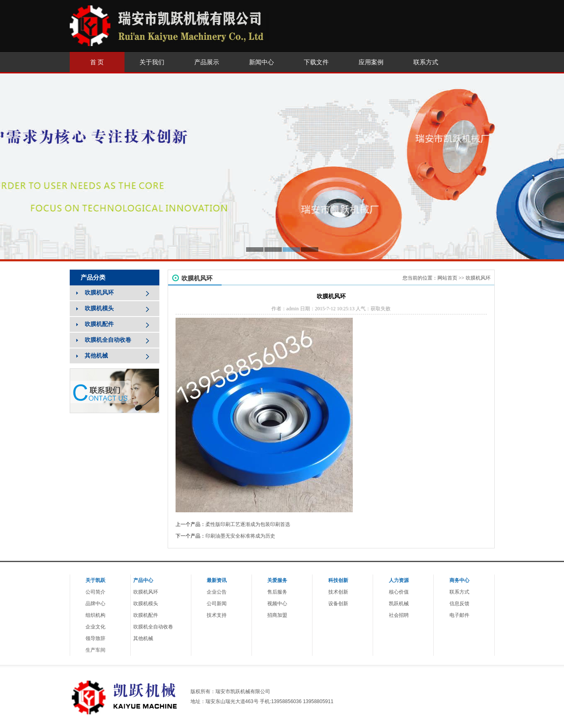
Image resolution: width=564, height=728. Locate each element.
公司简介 (95, 592)
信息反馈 (459, 604)
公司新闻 (217, 604)
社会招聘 (399, 615)
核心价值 (399, 592)
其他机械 (143, 638)
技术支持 (217, 615)
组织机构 (95, 615)
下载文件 (316, 62)
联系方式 (426, 62)
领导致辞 (95, 638)
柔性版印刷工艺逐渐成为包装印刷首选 (248, 524)
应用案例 (371, 62)
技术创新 (338, 592)
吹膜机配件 (146, 615)
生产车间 (95, 650)
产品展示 (207, 62)
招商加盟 (277, 615)
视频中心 (277, 604)
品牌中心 (95, 604)
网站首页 (447, 278)
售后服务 (277, 592)
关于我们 (152, 62)
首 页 (97, 62)
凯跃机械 (399, 604)
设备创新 (338, 604)
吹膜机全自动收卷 (153, 627)
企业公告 (217, 592)
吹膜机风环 (478, 278)
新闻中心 (261, 62)
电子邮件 (459, 615)
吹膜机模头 (146, 604)
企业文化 (95, 627)
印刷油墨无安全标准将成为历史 (240, 536)
